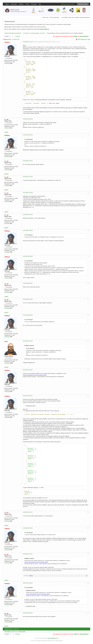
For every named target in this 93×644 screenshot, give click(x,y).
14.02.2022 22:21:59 (28, 193)
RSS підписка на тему (84, 39)
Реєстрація (34, 4)
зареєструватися (84, 36)
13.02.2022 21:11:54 (28, 42)
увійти (76, 36)
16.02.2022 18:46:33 (28, 583)
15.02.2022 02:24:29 (28, 299)
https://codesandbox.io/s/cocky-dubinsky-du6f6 (35, 375)
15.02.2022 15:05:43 (28, 528)
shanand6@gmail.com (53, 638)
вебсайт (6, 132)
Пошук (27, 4)
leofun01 (31, 576)
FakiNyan (7, 42)
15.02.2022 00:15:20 (28, 283)
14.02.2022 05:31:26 (28, 135)
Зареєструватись (45, 29)
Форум (7, 4)
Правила (21, 4)
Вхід (40, 4)
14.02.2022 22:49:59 (28, 256)
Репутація (7, 63)
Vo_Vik (6, 120)
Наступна (18, 36)
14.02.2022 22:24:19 (28, 215)
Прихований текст (30, 406)
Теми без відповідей (54, 17)
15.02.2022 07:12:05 (28, 341)
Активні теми (45, 17)
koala (6, 342)
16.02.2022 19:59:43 (28, 613)
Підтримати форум (83, 4)
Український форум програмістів (13, 33)
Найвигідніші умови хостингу (68, 4)
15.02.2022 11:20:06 (28, 370)
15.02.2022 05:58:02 (28, 315)
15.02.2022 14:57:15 (28, 512)
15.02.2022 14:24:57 (28, 396)
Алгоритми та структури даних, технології (34, 33)
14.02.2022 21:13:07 (28, 161)
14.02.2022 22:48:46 (28, 230)
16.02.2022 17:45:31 (28, 554)
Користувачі (14, 4)
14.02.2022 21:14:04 (28, 177)
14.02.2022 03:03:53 (28, 119)
